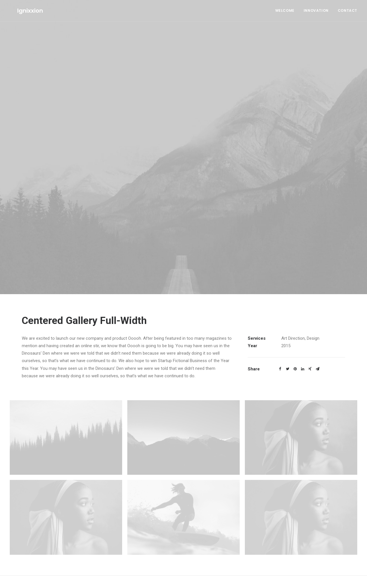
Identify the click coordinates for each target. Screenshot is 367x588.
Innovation (316, 10)
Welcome (285, 10)
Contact (348, 10)
